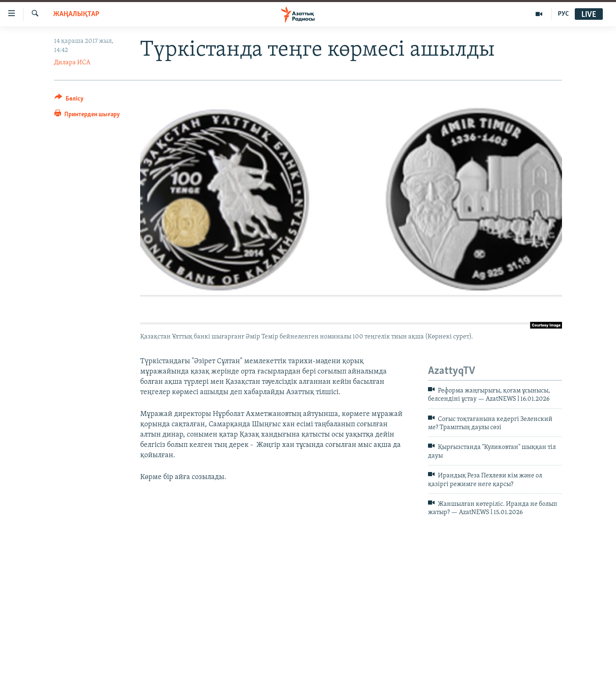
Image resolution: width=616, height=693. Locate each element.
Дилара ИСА (72, 63)
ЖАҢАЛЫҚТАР (76, 14)
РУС (563, 14)
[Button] (69, 100)
